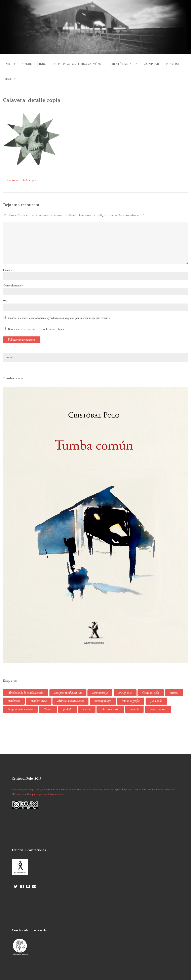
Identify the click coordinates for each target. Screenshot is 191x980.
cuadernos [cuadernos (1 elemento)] (14, 697)
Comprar (160, 63)
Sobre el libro (36, 63)
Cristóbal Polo (131, 63)
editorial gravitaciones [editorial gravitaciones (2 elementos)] (70, 697)
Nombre (7, 266)
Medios (33, 76)
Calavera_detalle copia (20, 176)
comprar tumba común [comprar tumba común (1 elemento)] (68, 689)
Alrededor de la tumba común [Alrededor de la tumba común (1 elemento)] (26, 689)
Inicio (10, 63)
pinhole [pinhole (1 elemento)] (68, 705)
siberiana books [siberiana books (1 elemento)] (110, 705)
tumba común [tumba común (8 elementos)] (158, 705)
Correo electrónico (13, 282)
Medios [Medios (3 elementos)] (48, 705)
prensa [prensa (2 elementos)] (87, 705)
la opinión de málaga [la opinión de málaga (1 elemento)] (20, 705)
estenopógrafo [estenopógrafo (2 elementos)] (103, 697)
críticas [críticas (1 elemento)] (174, 689)
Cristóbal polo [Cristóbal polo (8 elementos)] (151, 689)
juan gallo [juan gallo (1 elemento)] (156, 697)
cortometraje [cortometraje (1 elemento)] (100, 689)
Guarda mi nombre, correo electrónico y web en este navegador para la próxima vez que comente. (59, 314)
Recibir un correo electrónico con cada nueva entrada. (36, 325)
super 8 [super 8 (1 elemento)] (134, 705)
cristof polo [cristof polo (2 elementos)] (125, 689)
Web (6, 297)
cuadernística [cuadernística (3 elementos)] (39, 697)
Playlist (11, 76)
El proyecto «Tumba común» (81, 63)
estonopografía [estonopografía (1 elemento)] (131, 697)
